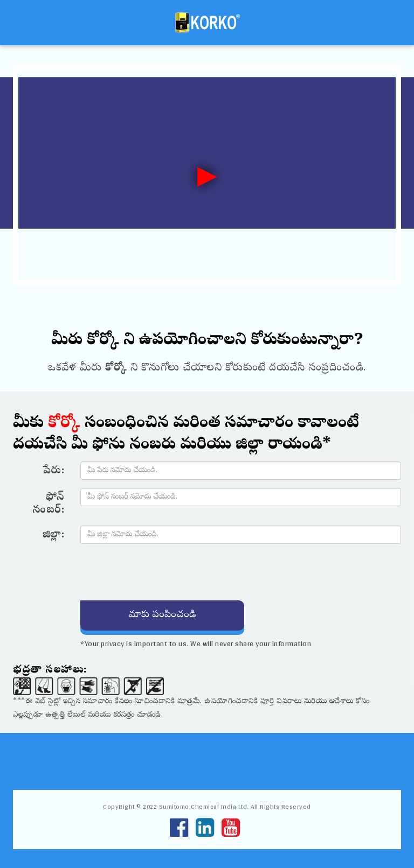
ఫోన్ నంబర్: (48, 504)
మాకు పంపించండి (162, 615)
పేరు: (54, 471)
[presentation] (162, 573)
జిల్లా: (54, 535)
